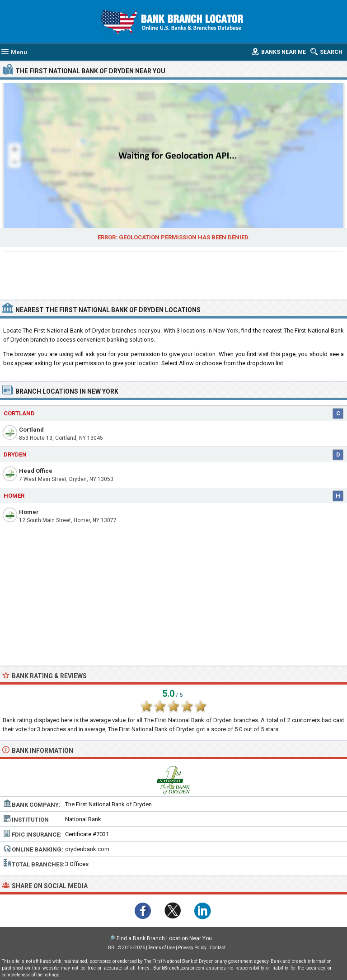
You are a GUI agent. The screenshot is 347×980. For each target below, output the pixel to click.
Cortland (31, 430)
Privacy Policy (192, 948)
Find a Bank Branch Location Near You (164, 938)
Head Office (36, 471)
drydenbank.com (87, 849)
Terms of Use (162, 948)
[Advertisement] (174, 275)
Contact (218, 948)
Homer (29, 512)
